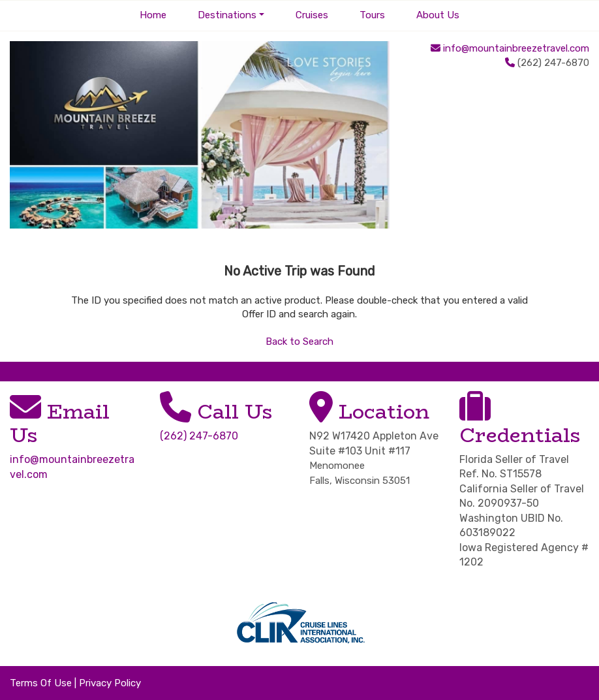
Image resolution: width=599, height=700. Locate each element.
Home (153, 15)
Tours (372, 15)
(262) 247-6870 (199, 436)
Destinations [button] (227, 15)
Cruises (312, 15)
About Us (438, 15)
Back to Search (299, 342)
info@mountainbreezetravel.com (516, 48)
